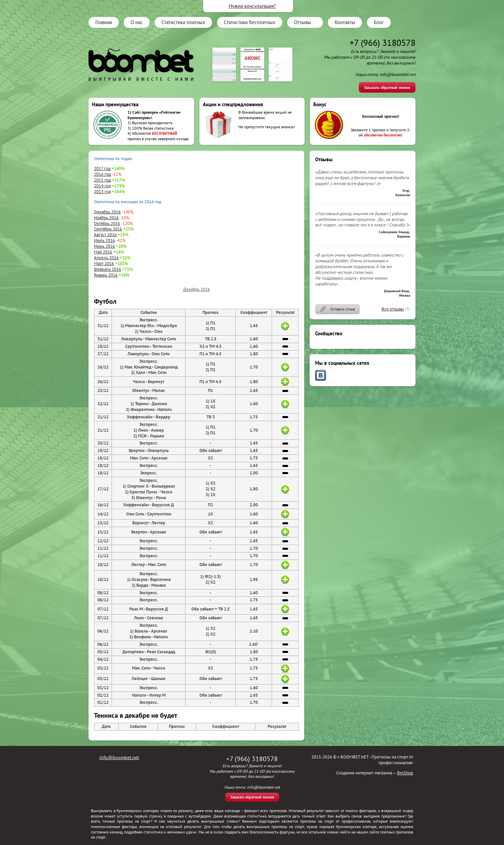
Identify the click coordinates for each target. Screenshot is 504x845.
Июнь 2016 (104, 246)
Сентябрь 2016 (108, 229)
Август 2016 (105, 235)
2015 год (102, 180)
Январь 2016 (106, 275)
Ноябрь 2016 (106, 218)
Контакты (345, 22)
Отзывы (303, 22)
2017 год (102, 168)
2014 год (102, 186)
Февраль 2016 (108, 269)
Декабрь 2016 (107, 212)
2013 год (102, 192)
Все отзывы (393, 309)
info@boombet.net (119, 757)
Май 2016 (103, 252)
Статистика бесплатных (250, 22)
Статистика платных (183, 22)
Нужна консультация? (252, 6)
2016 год (102, 174)
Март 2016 (104, 264)
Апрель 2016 (106, 258)
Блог (379, 22)
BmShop (405, 773)
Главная (104, 22)
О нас (137, 22)
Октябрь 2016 (107, 223)
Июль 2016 (104, 240)
